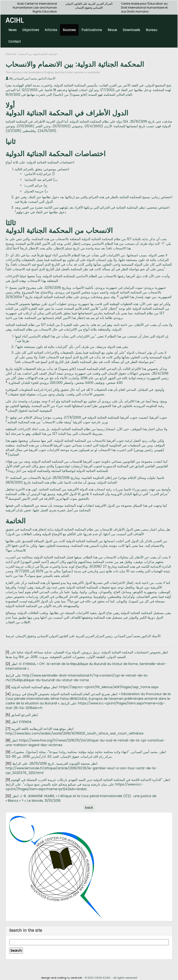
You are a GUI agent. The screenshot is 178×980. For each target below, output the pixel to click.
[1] (7, 652)
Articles (51, 30)
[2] (8, 664)
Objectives (31, 30)
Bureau (151, 30)
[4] (8, 694)
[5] (8, 715)
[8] (8, 740)
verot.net (76, 978)
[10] (8, 764)
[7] (8, 729)
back (89, 808)
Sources (69, 30)
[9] (8, 752)
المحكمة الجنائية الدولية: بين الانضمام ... (39, 54)
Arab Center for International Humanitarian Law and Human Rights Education (35, 8)
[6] (8, 722)
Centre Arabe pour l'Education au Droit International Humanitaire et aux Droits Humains (144, 8)
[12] (8, 796)
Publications (92, 30)
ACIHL (15, 20)
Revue (112, 30)
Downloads (131, 30)
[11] (8, 780)
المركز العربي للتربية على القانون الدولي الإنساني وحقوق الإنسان (89, 6)
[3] (8, 687)
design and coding (54, 978)
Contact (14, 41)
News (13, 30)
